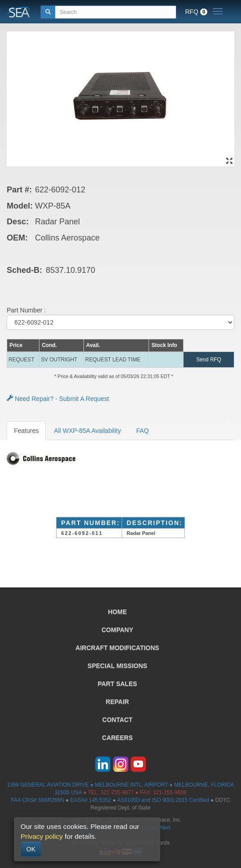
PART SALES (118, 684)
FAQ (142, 431)
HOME (118, 612)
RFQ (196, 12)
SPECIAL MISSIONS (117, 666)
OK (31, 849)
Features (26, 431)
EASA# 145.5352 (90, 800)
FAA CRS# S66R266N (37, 800)
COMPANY (117, 630)
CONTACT (117, 720)
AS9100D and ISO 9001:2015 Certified (163, 800)
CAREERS (117, 738)
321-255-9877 (117, 792)
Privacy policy (42, 836)
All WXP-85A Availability (87, 431)
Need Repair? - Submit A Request (58, 399)
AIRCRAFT (117, 648)
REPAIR (118, 702)
